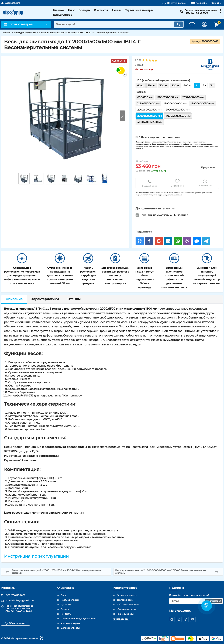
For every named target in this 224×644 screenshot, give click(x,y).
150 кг (152, 85)
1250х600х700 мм (193, 97)
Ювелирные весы (126, 609)
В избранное (177, 183)
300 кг (163, 85)
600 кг (188, 85)
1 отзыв (139, 65)
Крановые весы (125, 614)
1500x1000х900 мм (175, 103)
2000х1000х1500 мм (149, 110)
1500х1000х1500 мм (202, 103)
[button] (122, 116)
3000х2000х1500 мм (178, 116)
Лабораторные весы (128, 604)
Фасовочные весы (127, 595)
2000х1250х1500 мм (178, 110)
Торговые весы (125, 600)
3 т (212, 85)
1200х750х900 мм (168, 97)
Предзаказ (208, 167)
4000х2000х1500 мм (150, 122)
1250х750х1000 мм (148, 103)
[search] (119, 24)
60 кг (141, 85)
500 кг (175, 85)
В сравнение (205, 183)
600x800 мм (145, 97)
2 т (204, 85)
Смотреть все (121, 619)
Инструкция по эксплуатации (36, 556)
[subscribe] (196, 601)
